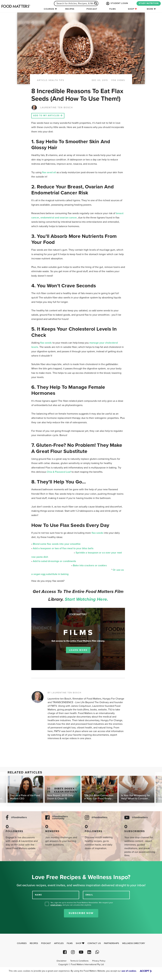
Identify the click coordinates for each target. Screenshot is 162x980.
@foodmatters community (60, 818)
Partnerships (111, 943)
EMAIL (89, 895)
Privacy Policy (99, 961)
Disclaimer (62, 961)
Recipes (70, 9)
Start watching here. (86, 599)
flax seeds (46, 343)
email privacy (56, 905)
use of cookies (129, 971)
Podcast (92, 9)
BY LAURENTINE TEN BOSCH (64, 693)
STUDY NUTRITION (149, 3)
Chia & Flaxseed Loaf (59, 472)
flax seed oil (49, 172)
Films (113, 9)
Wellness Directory (134, 943)
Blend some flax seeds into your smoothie (57, 544)
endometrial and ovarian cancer (59, 218)
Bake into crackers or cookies (90, 565)
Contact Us (94, 943)
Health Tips (56, 80)
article (42, 80)
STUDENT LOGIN (117, 3)
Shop (132, 9)
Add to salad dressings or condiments (55, 561)
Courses (49, 9)
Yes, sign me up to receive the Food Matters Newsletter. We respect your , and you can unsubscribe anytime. (82, 904)
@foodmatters (19, 817)
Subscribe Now (81, 913)
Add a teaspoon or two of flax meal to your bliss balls (63, 548)
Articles (59, 943)
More (150, 9)
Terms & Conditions (79, 961)
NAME (38, 895)
